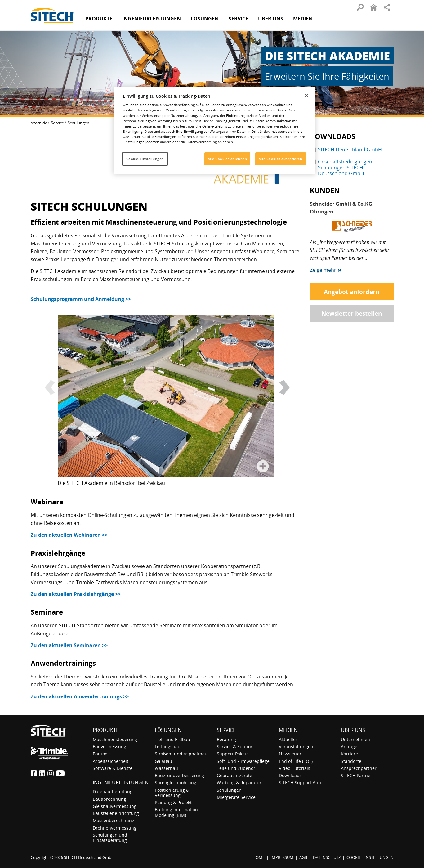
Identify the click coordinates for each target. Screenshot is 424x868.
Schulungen (229, 790)
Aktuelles (288, 739)
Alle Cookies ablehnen (228, 159)
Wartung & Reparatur (239, 783)
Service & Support (235, 747)
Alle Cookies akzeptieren (281, 159)
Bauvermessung (109, 747)
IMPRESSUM (282, 857)
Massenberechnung (114, 820)
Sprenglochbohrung (176, 783)
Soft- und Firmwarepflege (243, 761)
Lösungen (168, 730)
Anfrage (349, 747)
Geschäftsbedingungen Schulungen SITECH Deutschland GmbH (345, 168)
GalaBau (163, 761)
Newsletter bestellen (352, 313)
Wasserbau (166, 768)
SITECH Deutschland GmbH (350, 150)
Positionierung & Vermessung (172, 793)
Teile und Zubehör (236, 768)
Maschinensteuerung (115, 739)
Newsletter (290, 754)
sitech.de (39, 123)
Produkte (99, 19)
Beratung (226, 739)
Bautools (102, 754)
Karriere (349, 754)
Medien (288, 730)
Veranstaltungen (296, 747)
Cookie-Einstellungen (145, 159)
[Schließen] (306, 96)
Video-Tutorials (295, 768)
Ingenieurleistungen (121, 782)
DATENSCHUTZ (327, 857)
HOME (259, 857)
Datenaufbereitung (113, 792)
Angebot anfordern (352, 292)
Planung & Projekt (173, 802)
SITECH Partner (357, 775)
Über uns (353, 730)
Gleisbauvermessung (115, 806)
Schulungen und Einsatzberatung (110, 838)
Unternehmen (355, 739)
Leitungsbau (168, 747)
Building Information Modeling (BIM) (176, 812)
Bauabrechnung (109, 799)
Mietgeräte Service (236, 797)
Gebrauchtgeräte (234, 775)
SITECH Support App (300, 783)
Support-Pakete (233, 754)
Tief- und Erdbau (172, 739)
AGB (303, 857)
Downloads (290, 775)
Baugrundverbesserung (179, 775)
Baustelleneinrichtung (116, 813)
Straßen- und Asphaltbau (181, 754)
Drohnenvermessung (115, 828)
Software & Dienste (113, 768)
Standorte (351, 761)
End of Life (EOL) (296, 761)
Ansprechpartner (359, 768)
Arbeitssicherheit (111, 761)
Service (57, 123)
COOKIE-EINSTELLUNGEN (370, 857)
